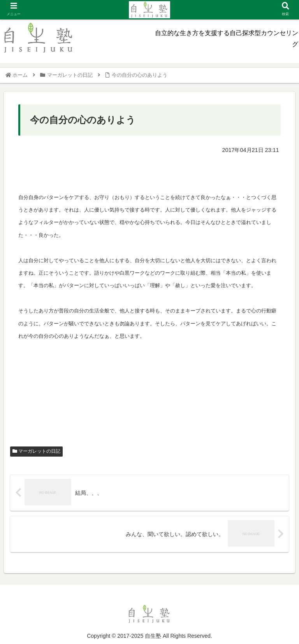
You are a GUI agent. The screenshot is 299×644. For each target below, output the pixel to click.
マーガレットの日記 (36, 451)
